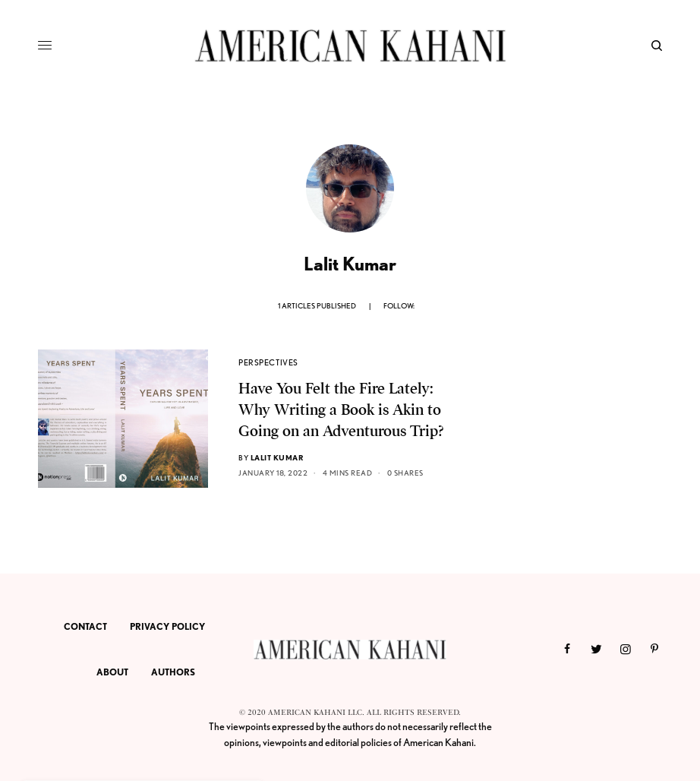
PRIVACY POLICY (167, 626)
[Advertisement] (560, 444)
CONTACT (85, 626)
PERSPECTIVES (268, 362)
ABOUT (112, 672)
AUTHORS (173, 672)
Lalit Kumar (277, 457)
